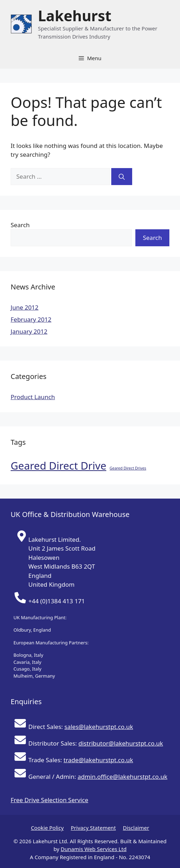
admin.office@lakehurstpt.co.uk (122, 777)
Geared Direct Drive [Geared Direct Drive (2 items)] (58, 466)
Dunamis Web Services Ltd (94, 849)
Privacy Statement (93, 828)
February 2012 (31, 319)
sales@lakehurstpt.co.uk (99, 727)
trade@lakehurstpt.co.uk (98, 760)
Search (20, 225)
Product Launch (33, 397)
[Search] (122, 177)
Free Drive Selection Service (49, 800)
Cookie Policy (47, 828)
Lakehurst (75, 16)
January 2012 (29, 331)
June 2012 (25, 307)
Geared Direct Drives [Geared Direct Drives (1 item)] (128, 468)
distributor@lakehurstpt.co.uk (121, 743)
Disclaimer (136, 828)
